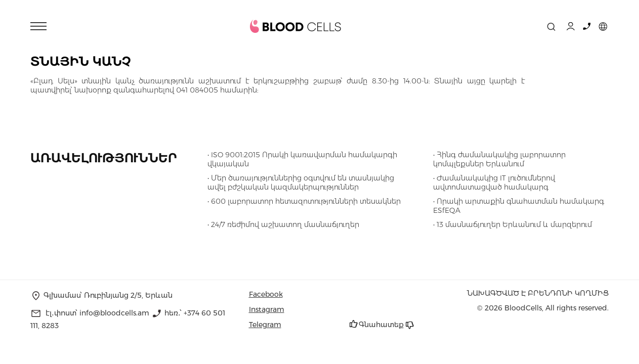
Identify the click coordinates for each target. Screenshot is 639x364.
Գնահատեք (381, 325)
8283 (50, 326)
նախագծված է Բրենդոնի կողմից (538, 293)
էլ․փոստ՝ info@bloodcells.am (97, 313)
